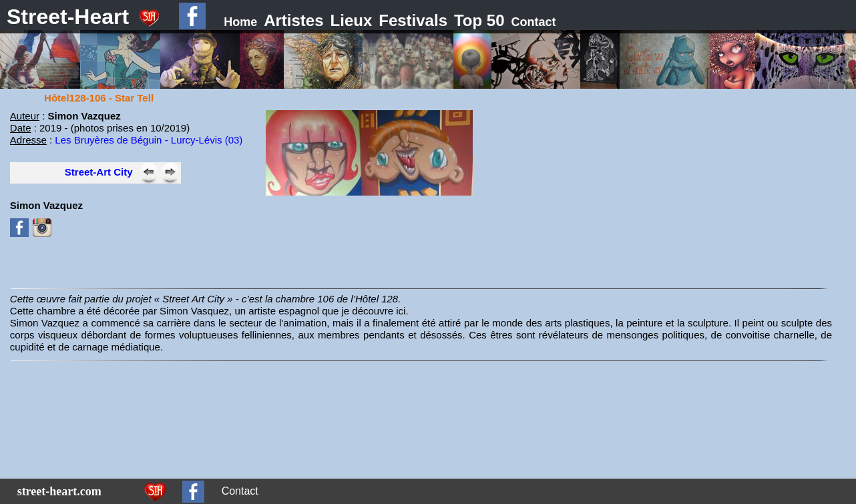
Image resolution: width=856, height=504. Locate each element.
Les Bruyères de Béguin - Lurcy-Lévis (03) (149, 140)
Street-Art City (99, 172)
